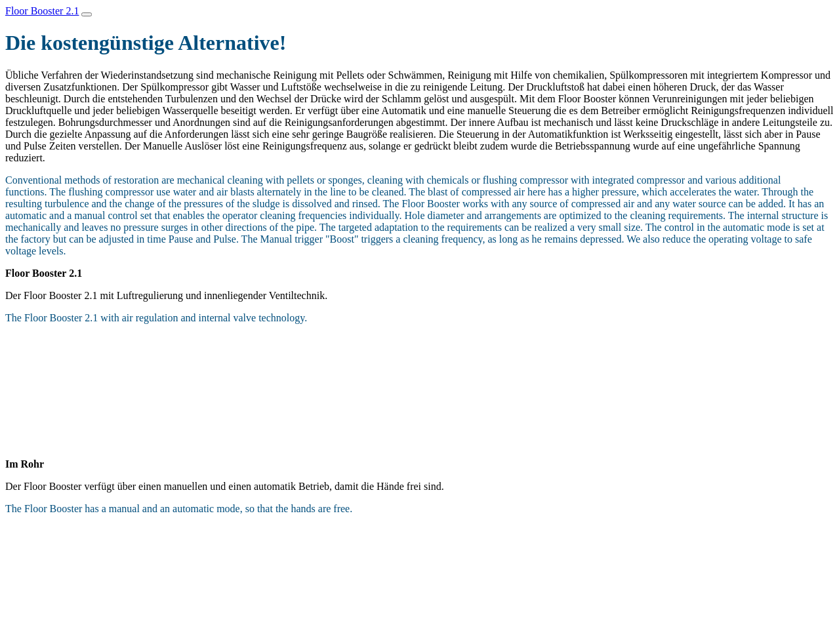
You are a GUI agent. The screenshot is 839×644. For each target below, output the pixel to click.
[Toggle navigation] (87, 14)
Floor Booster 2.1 (42, 11)
